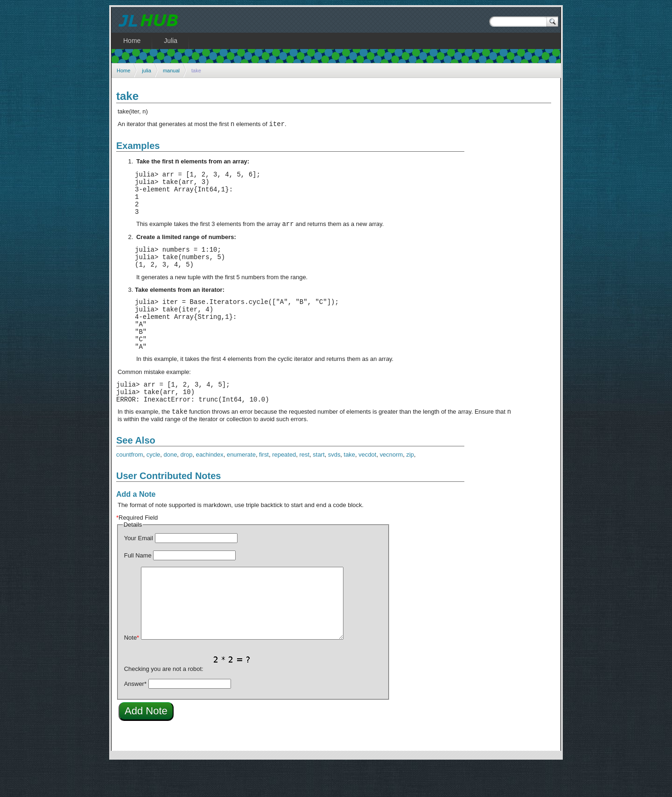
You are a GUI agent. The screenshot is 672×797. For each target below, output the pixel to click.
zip (410, 487)
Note (132, 670)
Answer (135, 716)
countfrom (130, 487)
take (350, 487)
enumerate (241, 487)
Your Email (139, 570)
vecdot (367, 487)
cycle (154, 487)
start (318, 487)
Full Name (138, 588)
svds (334, 487)
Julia (171, 41)
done (171, 487)
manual (171, 71)
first (264, 487)
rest (305, 487)
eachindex (210, 487)
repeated (284, 487)
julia (147, 71)
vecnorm (392, 487)
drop (187, 487)
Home (123, 71)
